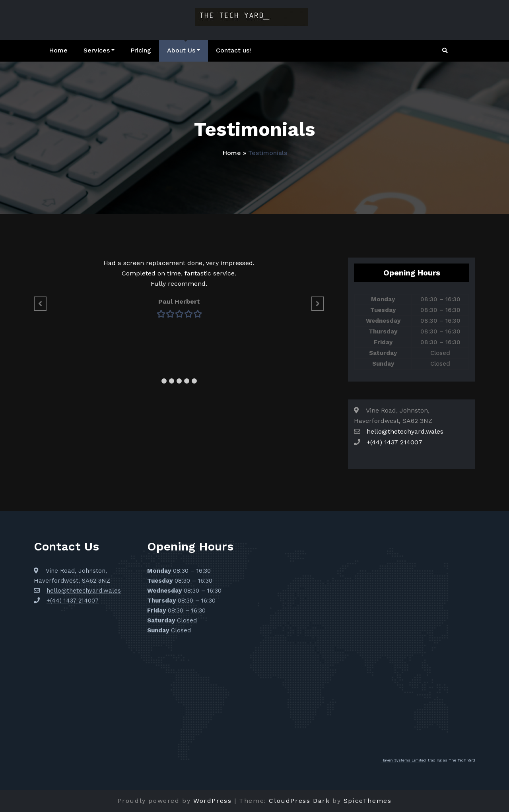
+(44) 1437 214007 (394, 442)
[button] (164, 381)
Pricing (141, 50)
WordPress (212, 801)
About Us (184, 50)
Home (58, 50)
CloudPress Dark (299, 801)
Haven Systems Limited (404, 760)
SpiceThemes (368, 801)
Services (99, 50)
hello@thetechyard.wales (405, 431)
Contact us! (233, 50)
